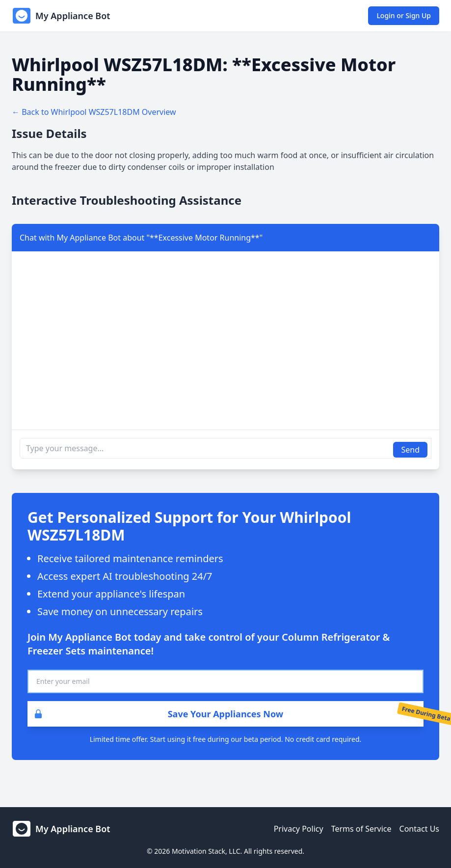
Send (410, 450)
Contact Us (419, 829)
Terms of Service (361, 829)
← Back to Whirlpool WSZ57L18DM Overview (94, 112)
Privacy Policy (299, 829)
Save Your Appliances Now (155, 714)
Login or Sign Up (404, 15)
